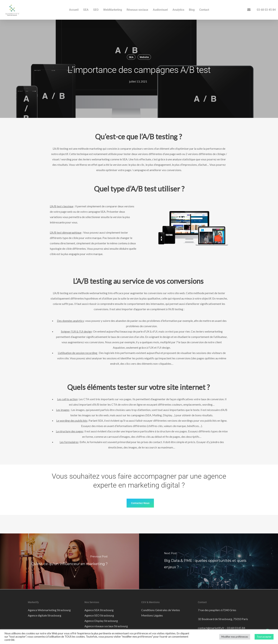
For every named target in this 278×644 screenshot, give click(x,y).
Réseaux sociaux (137, 10)
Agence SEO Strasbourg (99, 615)
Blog (192, 10)
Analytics (178, 10)
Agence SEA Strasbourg (99, 610)
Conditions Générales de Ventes (161, 610)
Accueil (74, 10)
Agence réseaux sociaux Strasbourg (106, 626)
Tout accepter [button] (264, 637)
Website (144, 57)
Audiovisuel (160, 10)
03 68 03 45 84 (266, 10)
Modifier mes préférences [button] (235, 637)
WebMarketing (113, 10)
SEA (86, 10)
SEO (96, 10)
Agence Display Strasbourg (101, 621)
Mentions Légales (152, 615)
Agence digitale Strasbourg (45, 615)
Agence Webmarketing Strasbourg (49, 610)
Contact (204, 10)
